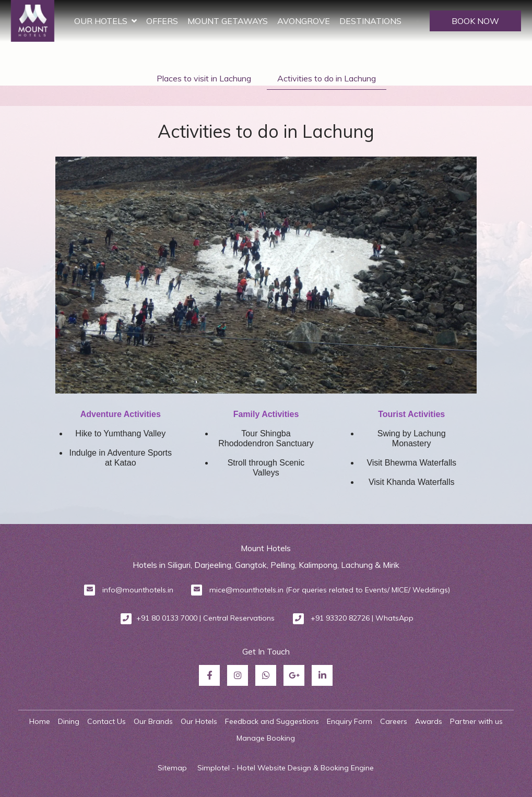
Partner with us (476, 721)
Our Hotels (141, 21)
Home (40, 721)
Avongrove (340, 21)
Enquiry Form (350, 721)
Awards (429, 721)
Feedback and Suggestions (272, 721)
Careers (394, 721)
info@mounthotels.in (138, 590)
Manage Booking (266, 738)
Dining (69, 721)
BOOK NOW (475, 21)
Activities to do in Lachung (327, 78)
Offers (198, 21)
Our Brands (153, 721)
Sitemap (172, 768)
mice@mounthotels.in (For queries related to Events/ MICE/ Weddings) (330, 590)
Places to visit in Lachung (204, 78)
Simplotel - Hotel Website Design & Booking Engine (286, 768)
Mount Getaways (264, 21)
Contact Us (107, 721)
